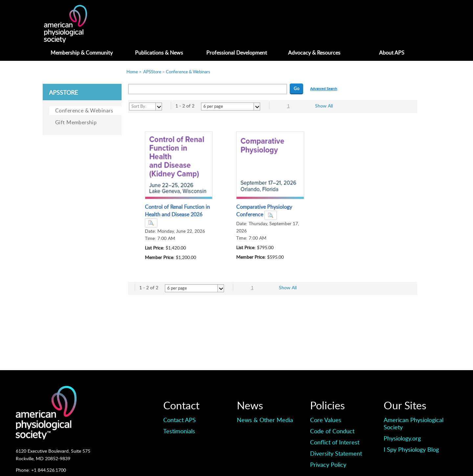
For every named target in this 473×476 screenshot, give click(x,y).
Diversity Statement (336, 453)
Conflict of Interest (335, 442)
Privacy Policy (328, 464)
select (159, 107)
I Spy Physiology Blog (411, 449)
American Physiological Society (414, 423)
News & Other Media (265, 420)
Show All (324, 106)
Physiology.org (402, 438)
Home (132, 72)
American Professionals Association (72, 24)
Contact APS (180, 420)
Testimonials (179, 431)
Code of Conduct (332, 431)
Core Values (326, 420)
